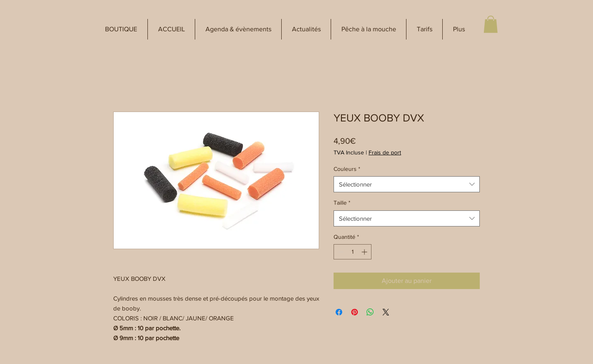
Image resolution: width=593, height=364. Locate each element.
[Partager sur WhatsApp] (370, 312)
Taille (342, 203)
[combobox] (407, 184)
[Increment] (365, 252)
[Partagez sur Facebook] (339, 312)
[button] (121, 29)
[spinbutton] (353, 252)
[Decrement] (340, 252)
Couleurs (347, 169)
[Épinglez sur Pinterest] (355, 312)
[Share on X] (386, 312)
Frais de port (385, 152)
